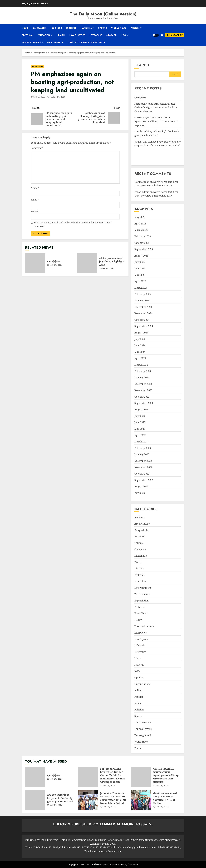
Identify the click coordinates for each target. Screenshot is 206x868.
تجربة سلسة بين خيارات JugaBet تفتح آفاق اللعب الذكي (87, 263)
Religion (139, 710)
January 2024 (142, 377)
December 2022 (143, 461)
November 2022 (143, 467)
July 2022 (140, 493)
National (86, 28)
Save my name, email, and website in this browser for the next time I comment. (73, 224)
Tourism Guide (143, 723)
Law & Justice (77, 35)
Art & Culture (142, 524)
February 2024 (143, 371)
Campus (139, 543)
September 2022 (144, 480)
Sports (103, 28)
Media (138, 658)
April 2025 (140, 281)
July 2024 (140, 339)
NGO (123, 35)
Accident (136, 28)
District (71, 28)
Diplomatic (141, 556)
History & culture (144, 626)
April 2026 (140, 224)
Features (139, 607)
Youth (138, 748)
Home (25, 28)
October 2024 (142, 320)
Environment (142, 594)
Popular (139, 697)
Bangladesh (40, 28)
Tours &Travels (31, 42)
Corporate (140, 549)
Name (35, 188)
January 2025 (142, 301)
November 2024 (143, 313)
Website (35, 211)
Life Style (140, 645)
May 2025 (140, 275)
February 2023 (143, 448)
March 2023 (141, 442)
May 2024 (140, 352)
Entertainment (143, 588)
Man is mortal (56, 42)
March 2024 (141, 365)
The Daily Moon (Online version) (103, 14)
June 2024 (140, 345)
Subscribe (174, 35)
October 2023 (142, 397)
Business (57, 28)
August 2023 (141, 410)
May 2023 (140, 429)
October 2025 (142, 243)
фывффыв (35, 263)
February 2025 (143, 294)
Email (35, 200)
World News (119, 28)
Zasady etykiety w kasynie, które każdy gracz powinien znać (35, 800)
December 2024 (143, 307)
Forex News (141, 613)
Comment (37, 148)
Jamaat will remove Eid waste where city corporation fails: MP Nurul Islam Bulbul (88, 800)
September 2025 (144, 249)
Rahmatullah (40, 97)
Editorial (27, 35)
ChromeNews (117, 865)
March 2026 (141, 230)
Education (44, 35)
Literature (96, 35)
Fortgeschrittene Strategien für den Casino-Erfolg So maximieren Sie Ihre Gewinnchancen (156, 107)
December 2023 (143, 384)
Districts (139, 569)
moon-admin (142, 192)
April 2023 (140, 435)
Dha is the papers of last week (87, 42)
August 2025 (141, 256)
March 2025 (141, 288)
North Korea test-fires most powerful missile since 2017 (156, 194)
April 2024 (140, 358)
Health (61, 35)
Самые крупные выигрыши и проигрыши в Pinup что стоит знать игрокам (156, 121)
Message (111, 35)
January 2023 (142, 454)
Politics (138, 690)
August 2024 (141, 333)
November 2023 (143, 390)
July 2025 (140, 262)
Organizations (142, 684)
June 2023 (140, 422)
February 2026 (143, 236)
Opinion (139, 678)
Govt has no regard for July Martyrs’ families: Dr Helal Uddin (141, 800)
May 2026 (140, 217)
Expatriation (141, 601)
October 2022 (142, 474)
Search (142, 65)
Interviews (141, 633)
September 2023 (144, 403)
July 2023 (140, 416)
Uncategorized (37, 66)
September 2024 (144, 326)
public (138, 703)
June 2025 (140, 268)
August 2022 (141, 486)
